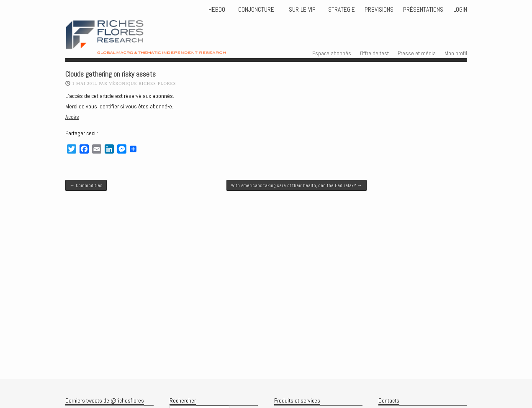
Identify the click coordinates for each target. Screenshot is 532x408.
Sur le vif (301, 10)
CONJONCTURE (257, 10)
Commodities (86, 185)
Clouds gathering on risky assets (111, 74)
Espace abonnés (332, 53)
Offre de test (374, 53)
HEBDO (217, 10)
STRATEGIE (341, 10)
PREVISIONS (379, 10)
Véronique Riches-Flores (142, 83)
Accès (72, 117)
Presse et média (417, 53)
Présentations (423, 10)
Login (460, 10)
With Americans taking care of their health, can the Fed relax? (296, 185)
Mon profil (456, 53)
